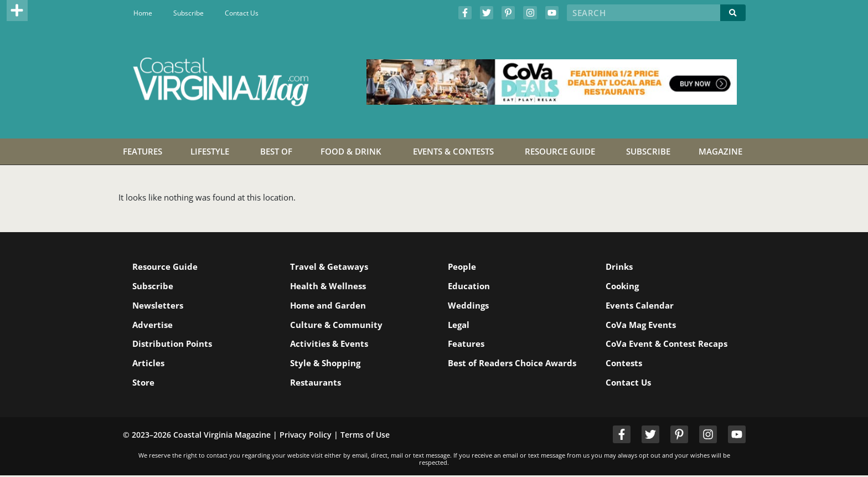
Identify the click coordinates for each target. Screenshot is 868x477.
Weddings (470, 306)
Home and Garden (330, 306)
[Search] (733, 13)
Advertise (154, 325)
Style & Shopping (327, 364)
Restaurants (317, 383)
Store (145, 383)
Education (471, 286)
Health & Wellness (330, 286)
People (464, 266)
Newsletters (159, 306)
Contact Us (242, 13)
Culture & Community (338, 325)
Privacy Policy (306, 436)
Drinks (621, 266)
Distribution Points (174, 345)
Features (468, 345)
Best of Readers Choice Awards (497, 368)
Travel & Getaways (331, 266)
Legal (460, 325)
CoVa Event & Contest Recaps (668, 345)
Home (143, 13)
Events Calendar (641, 306)
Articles (150, 364)
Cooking (624, 286)
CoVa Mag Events (642, 325)
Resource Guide (167, 266)
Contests (626, 364)
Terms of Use (365, 436)
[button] (17, 11)
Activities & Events (331, 345)
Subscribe (188, 13)
